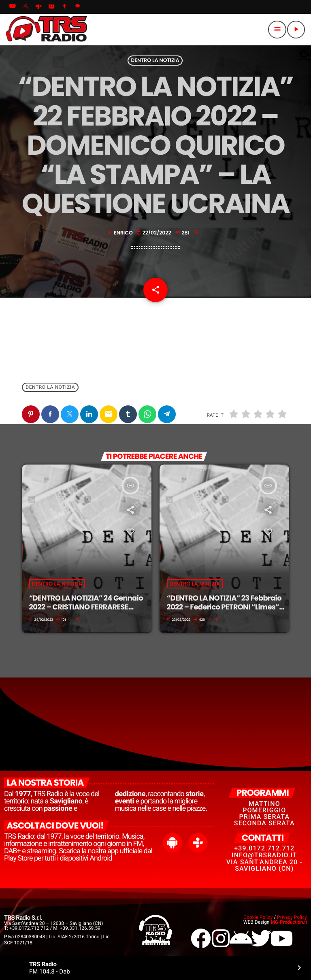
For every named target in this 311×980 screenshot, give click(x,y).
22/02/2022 (154, 233)
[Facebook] (65, 7)
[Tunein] (38, 7)
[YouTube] (13, 7)
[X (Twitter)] (26, 7)
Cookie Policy (258, 917)
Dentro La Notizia (155, 61)
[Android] (78, 7)
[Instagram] (51, 7)
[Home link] (47, 30)
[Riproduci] (296, 30)
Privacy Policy (292, 917)
